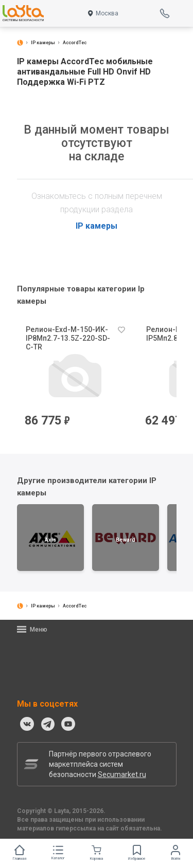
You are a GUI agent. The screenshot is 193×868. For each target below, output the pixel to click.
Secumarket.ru (122, 774)
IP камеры (97, 226)
